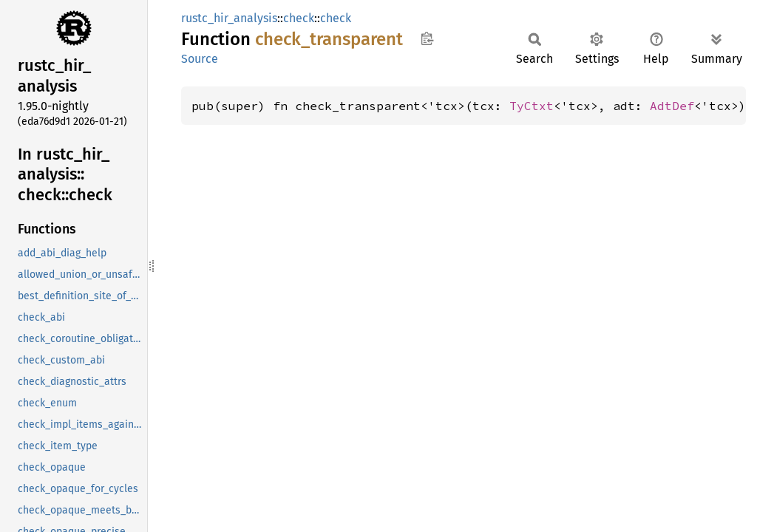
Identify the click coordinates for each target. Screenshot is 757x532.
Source (200, 59)
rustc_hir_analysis (229, 18)
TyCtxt (532, 106)
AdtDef (672, 106)
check (299, 18)
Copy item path (427, 38)
